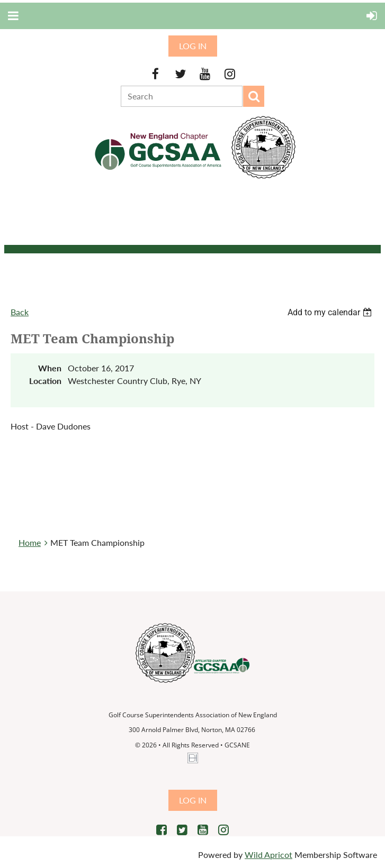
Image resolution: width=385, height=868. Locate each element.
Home (30, 542)
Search (254, 96)
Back (20, 312)
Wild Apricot (268, 855)
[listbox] (331, 312)
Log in (193, 46)
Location (45, 381)
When (50, 368)
